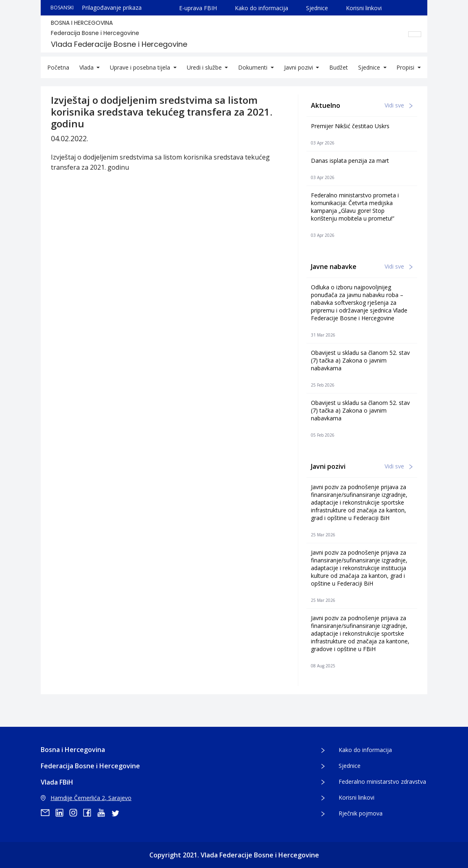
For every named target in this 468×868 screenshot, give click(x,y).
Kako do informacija (261, 8)
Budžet (339, 67)
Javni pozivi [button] (299, 67)
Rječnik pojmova (361, 813)
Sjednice (317, 8)
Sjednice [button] (370, 67)
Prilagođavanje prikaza (112, 8)
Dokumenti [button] (254, 67)
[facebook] (90, 813)
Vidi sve (399, 105)
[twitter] (118, 813)
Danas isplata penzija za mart (350, 161)
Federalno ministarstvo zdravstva (382, 782)
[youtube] (104, 813)
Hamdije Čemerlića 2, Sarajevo (86, 798)
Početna (58, 67)
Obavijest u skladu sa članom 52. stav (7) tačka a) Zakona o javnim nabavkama (360, 360)
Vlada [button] (87, 67)
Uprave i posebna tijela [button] (141, 67)
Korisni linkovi (364, 8)
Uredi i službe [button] (205, 67)
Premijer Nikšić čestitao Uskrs (350, 126)
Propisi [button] (406, 67)
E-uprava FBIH (198, 8)
